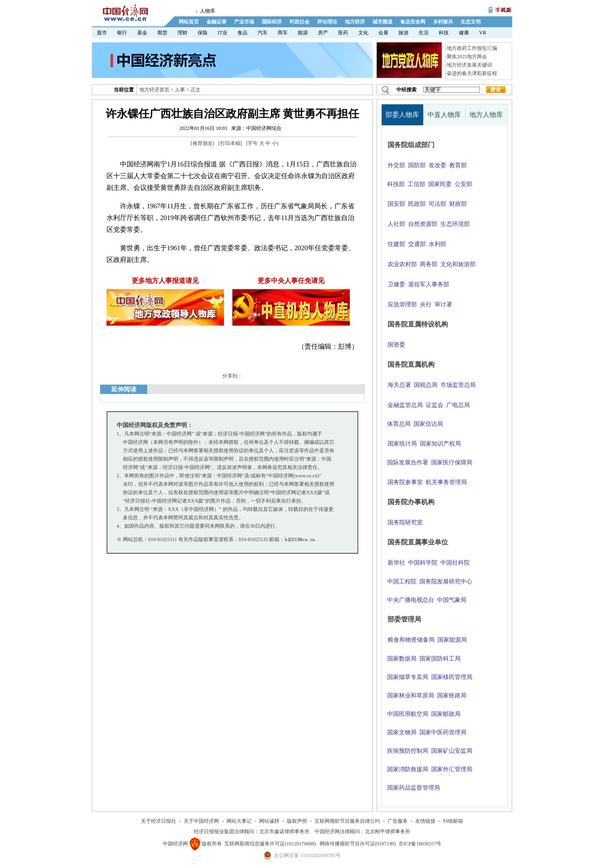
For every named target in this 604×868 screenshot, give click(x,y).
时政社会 (299, 22)
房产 (323, 33)
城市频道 (383, 22)
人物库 (208, 11)
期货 (162, 33)
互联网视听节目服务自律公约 (347, 821)
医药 (343, 33)
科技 (444, 33)
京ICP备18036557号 (420, 844)
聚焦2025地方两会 (467, 57)
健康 (464, 33)
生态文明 (471, 22)
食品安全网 (413, 22)
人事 (180, 90)
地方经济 (355, 22)
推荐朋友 (203, 143)
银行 (122, 33)
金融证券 (216, 22)
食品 (242, 33)
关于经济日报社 (159, 821)
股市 (102, 33)
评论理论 (327, 22)
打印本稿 (230, 143)
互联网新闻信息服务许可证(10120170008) (270, 844)
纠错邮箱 (453, 821)
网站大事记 (239, 821)
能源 (303, 33)
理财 (182, 33)
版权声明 (297, 821)
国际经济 (272, 22)
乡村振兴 (443, 22)
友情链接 (425, 821)
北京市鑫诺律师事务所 (284, 832)
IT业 (223, 33)
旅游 (404, 33)
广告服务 (398, 821)
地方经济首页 (154, 90)
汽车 (263, 33)
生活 (424, 33)
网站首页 (189, 22)
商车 (283, 33)
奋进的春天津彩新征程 (472, 73)
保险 (203, 33)
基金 (142, 33)
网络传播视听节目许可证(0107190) (358, 844)
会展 (383, 33)
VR (483, 33)
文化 (363, 33)
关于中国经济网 (201, 821)
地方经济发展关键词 (469, 65)
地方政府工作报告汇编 (472, 48)
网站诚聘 (269, 821)
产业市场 (244, 22)
